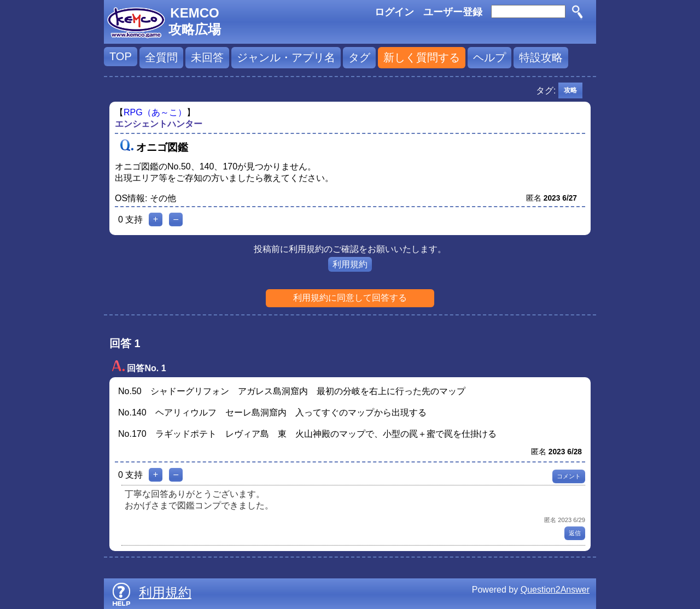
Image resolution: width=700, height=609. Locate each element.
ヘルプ (489, 57)
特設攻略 (541, 57)
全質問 (161, 57)
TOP (121, 56)
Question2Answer (555, 590)
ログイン (394, 12)
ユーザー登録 (453, 12)
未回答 (207, 57)
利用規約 (350, 264)
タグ (359, 57)
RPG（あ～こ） (155, 112)
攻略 (570, 90)
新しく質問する (422, 57)
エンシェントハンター (159, 124)
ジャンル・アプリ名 (286, 57)
